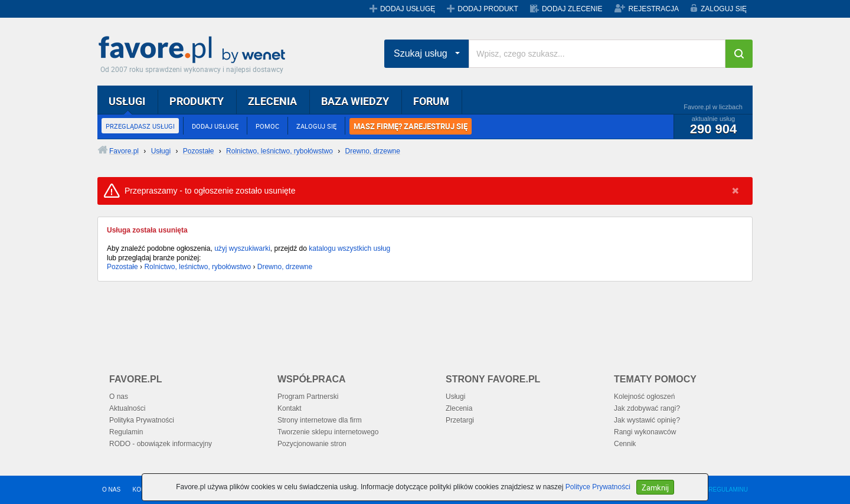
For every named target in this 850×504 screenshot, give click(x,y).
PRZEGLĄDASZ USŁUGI (140, 126)
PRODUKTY (197, 101)
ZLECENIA (272, 101)
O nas (119, 397)
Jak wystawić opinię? (647, 420)
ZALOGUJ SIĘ (724, 9)
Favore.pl (195, 50)
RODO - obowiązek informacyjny (161, 444)
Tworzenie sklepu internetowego (328, 432)
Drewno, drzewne (285, 267)
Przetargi (460, 420)
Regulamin (126, 432)
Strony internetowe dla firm (320, 420)
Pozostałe (122, 267)
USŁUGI (127, 101)
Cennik (625, 444)
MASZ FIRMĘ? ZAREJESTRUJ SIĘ (411, 126)
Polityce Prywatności (598, 487)
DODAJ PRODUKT (488, 9)
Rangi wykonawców (645, 432)
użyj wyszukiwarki (242, 248)
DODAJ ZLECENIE (572, 9)
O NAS (111, 490)
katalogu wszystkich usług (349, 248)
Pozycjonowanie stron (312, 444)
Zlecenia (459, 408)
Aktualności (127, 408)
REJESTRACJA (654, 9)
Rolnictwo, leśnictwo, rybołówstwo (197, 267)
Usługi (455, 397)
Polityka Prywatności (142, 420)
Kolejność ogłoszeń (644, 397)
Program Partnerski (308, 397)
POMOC (267, 126)
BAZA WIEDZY (355, 101)
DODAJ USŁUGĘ (408, 9)
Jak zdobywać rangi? (647, 408)
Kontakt (290, 408)
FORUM (431, 101)
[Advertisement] (384, 320)
